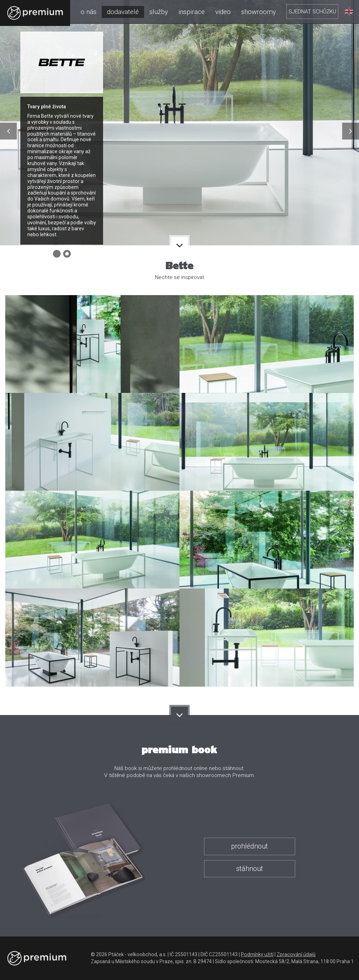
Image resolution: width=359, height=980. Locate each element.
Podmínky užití (257, 954)
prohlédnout (249, 846)
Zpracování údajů (296, 954)
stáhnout (249, 869)
